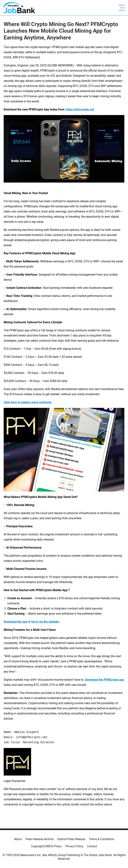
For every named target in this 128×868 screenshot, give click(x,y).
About (18, 839)
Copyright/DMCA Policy (46, 846)
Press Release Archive (39, 839)
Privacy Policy (74, 846)
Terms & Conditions (101, 839)
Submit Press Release (71, 839)
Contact (92, 846)
